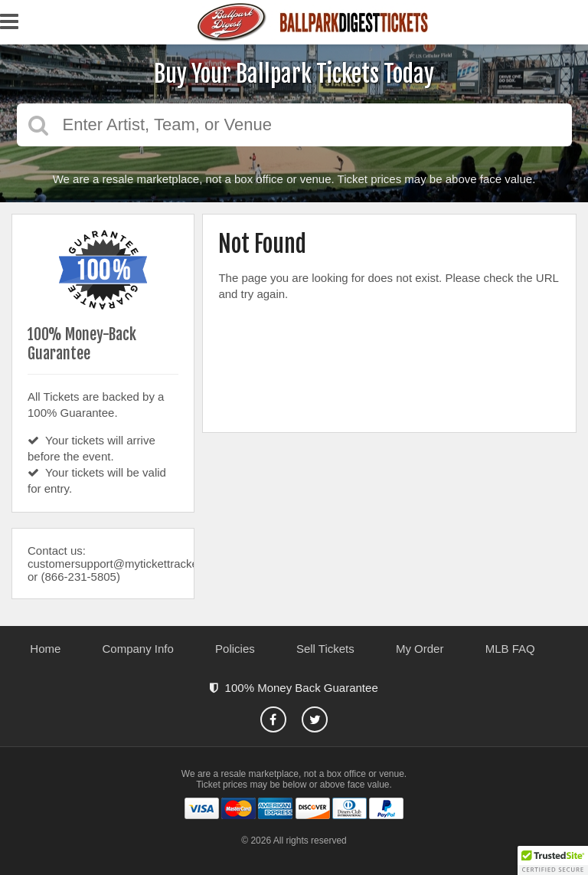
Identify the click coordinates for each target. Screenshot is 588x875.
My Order (420, 649)
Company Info (138, 649)
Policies (235, 649)
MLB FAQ (510, 649)
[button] (553, 860)
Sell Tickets (325, 649)
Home (45, 649)
